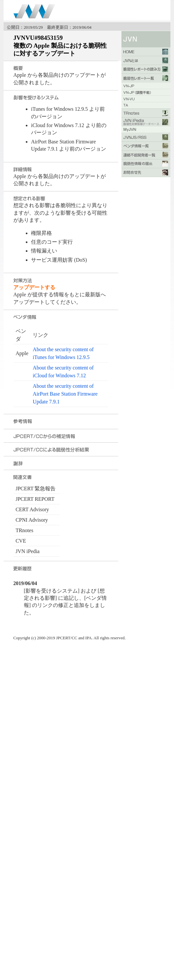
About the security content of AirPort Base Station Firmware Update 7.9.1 (65, 394)
